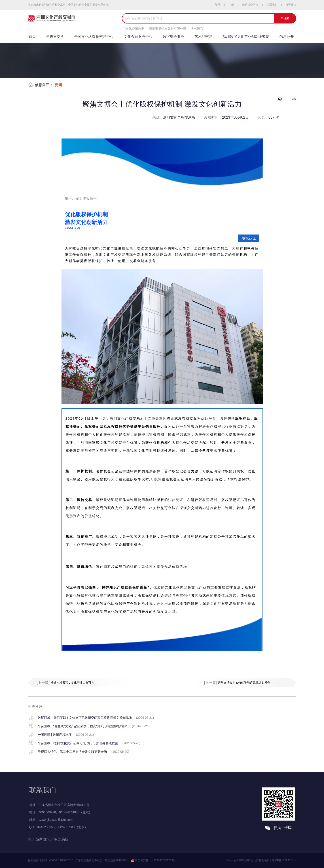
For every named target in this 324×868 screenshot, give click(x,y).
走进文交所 (55, 37)
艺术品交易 (203, 37)
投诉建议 (291, 5)
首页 (32, 37)
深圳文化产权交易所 (52, 839)
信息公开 (287, 37)
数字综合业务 (174, 37)
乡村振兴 (197, 29)
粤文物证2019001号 (117, 860)
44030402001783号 (163, 860)
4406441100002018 (61, 860)
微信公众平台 (250, 5)
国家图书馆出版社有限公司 (167, 29)
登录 (218, 5)
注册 (231, 5)
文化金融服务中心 (138, 37)
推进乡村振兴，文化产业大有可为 (72, 683)
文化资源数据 (135, 29)
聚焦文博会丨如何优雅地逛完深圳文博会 (244, 683)
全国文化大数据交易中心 (94, 37)
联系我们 (272, 5)
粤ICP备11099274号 (284, 860)
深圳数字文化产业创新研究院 (246, 37)
